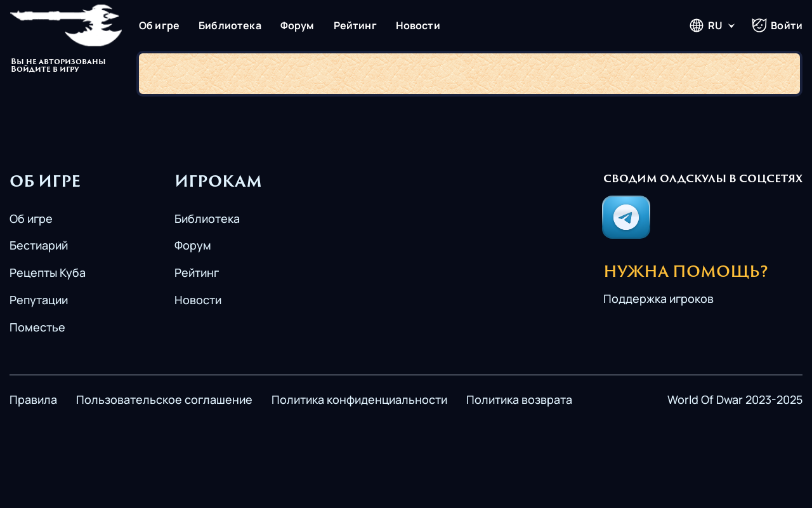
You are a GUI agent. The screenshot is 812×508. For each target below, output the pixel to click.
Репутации (39, 300)
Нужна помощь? (686, 273)
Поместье (37, 327)
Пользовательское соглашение (164, 399)
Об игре (159, 25)
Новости (418, 25)
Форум (298, 25)
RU (706, 25)
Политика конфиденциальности (359, 399)
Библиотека (230, 25)
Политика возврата (519, 399)
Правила (33, 399)
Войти (777, 25)
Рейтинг (355, 25)
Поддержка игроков (658, 298)
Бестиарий (39, 245)
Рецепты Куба (48, 272)
